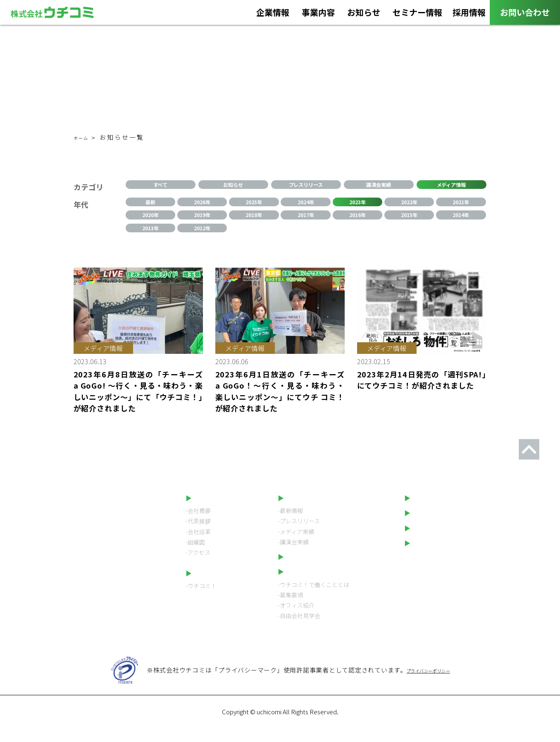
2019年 (202, 222)
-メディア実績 (296, 546)
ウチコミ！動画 (433, 527)
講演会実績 (379, 187)
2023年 (357, 204)
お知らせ (364, 14)
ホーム (85, 137)
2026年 (202, 204)
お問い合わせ (525, 12)
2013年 (150, 239)
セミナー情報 (417, 14)
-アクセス (198, 566)
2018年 (254, 222)
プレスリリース (306, 187)
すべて (160, 187)
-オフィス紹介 (296, 619)
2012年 (202, 239)
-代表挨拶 (198, 535)
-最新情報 (290, 525)
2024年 (306, 204)
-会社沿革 (198, 546)
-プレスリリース (299, 535)
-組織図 (195, 556)
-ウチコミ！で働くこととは (313, 599)
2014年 (461, 222)
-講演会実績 (293, 556)
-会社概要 (198, 525)
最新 (150, 204)
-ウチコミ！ (201, 600)
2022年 (409, 204)
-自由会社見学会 (299, 630)
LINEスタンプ (431, 542)
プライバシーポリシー (443, 557)
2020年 (150, 222)
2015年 (409, 222)
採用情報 (469, 14)
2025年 (254, 204)
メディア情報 (452, 187)
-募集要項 (290, 609)
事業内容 (318, 14)
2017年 (306, 222)
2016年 (357, 222)
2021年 (461, 204)
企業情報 (273, 14)
